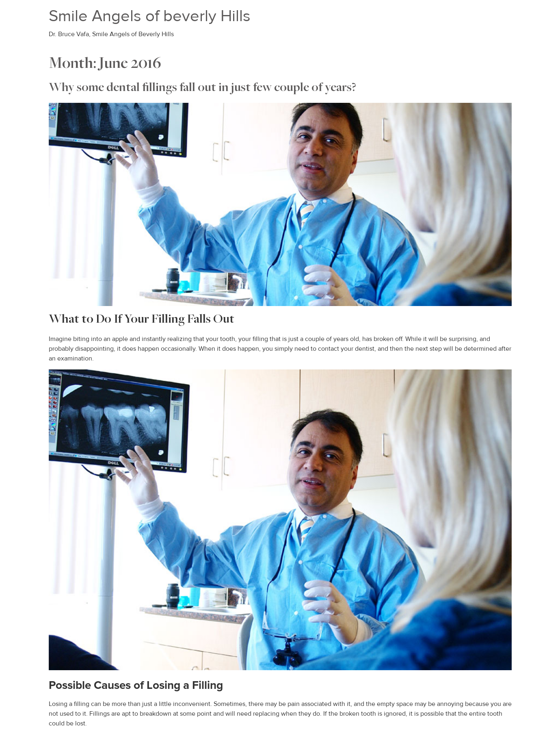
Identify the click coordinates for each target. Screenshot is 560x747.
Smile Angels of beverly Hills (150, 16)
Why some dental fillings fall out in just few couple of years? (202, 88)
